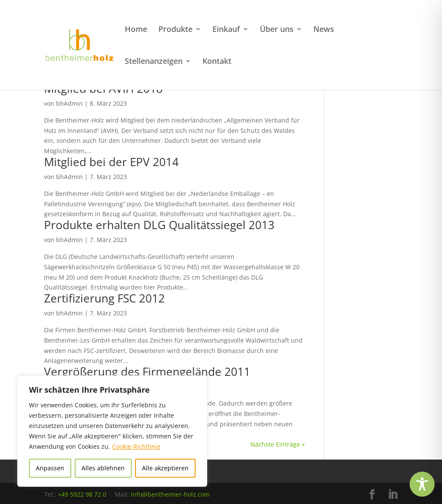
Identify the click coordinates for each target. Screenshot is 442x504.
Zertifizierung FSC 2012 (104, 298)
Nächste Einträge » (278, 444)
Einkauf (226, 30)
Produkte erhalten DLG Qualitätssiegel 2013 (159, 225)
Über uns (277, 30)
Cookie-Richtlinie (136, 446)
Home (136, 30)
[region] (112, 431)
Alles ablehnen (103, 468)
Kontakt (217, 62)
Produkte (175, 30)
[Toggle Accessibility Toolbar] (422, 484)
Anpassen (50, 468)
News (324, 30)
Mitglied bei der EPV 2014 (111, 162)
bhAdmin (69, 103)
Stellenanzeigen (154, 62)
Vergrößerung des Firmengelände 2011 (147, 372)
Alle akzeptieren (165, 468)
